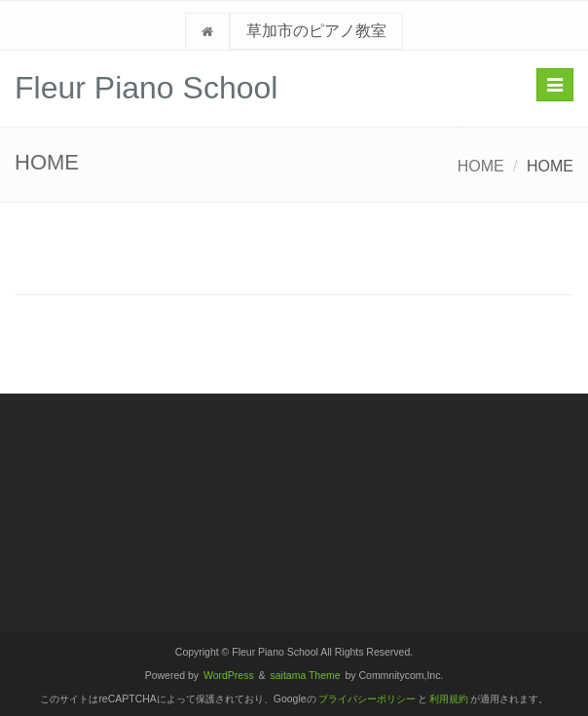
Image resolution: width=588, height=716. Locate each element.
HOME (481, 166)
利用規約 (449, 699)
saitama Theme (306, 676)
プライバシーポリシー (367, 699)
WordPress (229, 676)
